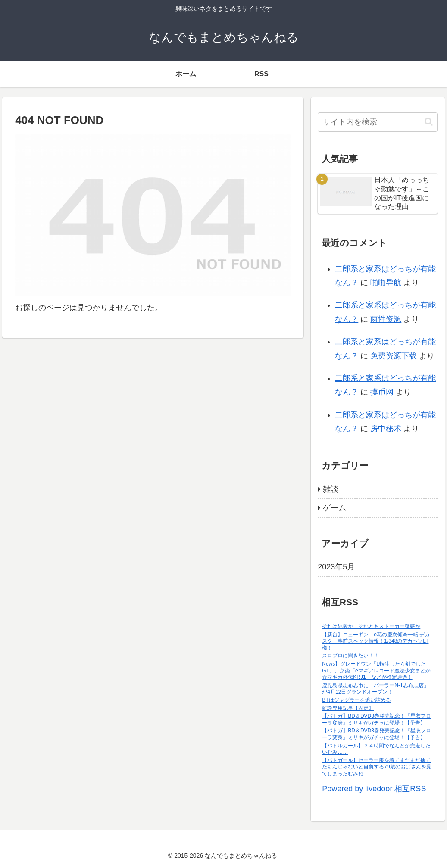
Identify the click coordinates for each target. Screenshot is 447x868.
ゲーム (334, 508)
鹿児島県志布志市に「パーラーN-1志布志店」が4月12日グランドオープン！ (375, 689)
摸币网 (382, 392)
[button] (429, 122)
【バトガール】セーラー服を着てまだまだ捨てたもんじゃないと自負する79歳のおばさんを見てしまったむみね (377, 767)
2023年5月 (336, 567)
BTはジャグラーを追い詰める (356, 700)
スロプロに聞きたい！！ (350, 656)
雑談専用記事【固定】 (348, 708)
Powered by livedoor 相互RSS (374, 789)
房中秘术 (386, 429)
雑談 (331, 489)
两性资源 (386, 319)
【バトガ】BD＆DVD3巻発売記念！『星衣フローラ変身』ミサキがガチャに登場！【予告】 (377, 719)
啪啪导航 (386, 283)
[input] (378, 122)
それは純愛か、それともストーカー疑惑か (371, 626)
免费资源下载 (394, 356)
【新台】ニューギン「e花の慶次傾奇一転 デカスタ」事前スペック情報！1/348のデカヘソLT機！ (376, 641)
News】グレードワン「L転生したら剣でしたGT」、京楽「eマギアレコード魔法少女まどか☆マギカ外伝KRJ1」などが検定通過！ (376, 670)
